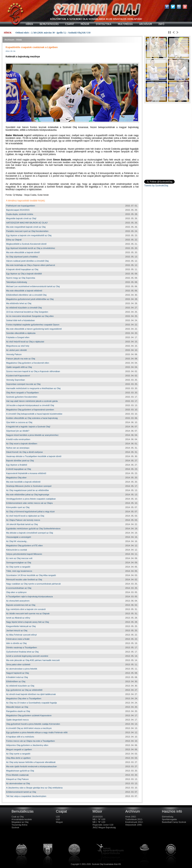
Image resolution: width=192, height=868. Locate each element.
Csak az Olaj (18, 817)
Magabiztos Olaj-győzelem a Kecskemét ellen (28, 363)
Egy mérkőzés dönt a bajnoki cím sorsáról (26, 609)
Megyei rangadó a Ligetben (19, 749)
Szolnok (15, 827)
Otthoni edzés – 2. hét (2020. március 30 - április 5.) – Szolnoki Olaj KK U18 (53, 33)
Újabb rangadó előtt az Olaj (19, 367)
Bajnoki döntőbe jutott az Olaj (20, 461)
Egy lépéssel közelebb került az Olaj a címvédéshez (31, 248)
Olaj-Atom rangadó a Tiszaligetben (22, 393)
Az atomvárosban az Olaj (18, 783)
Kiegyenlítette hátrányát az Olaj (21, 626)
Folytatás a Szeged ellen (18, 337)
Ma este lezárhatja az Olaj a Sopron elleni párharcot (31, 265)
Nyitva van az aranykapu (18, 448)
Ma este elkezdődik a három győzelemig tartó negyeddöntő (34, 329)
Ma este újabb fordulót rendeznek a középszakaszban (32, 766)
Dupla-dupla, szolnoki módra (20, 214)
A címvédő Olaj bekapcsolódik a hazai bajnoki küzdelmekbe (34, 414)
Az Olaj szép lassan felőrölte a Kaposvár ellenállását (31, 762)
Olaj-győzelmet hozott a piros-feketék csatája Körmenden (33, 724)
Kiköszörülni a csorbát (17, 550)
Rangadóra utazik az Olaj (18, 711)
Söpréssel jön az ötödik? (18, 431)
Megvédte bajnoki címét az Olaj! (21, 218)
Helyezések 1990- (134, 825)
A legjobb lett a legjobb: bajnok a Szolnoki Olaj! (28, 427)
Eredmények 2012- (134, 822)
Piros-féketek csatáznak (17, 775)
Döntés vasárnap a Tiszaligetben (22, 647)
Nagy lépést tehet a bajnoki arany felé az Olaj (27, 622)
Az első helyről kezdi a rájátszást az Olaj (25, 516)
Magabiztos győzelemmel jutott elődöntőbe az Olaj (30, 299)
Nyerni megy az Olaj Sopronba (21, 278)
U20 (58, 817)
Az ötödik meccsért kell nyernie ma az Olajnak (28, 613)
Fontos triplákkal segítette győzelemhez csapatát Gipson (33, 325)
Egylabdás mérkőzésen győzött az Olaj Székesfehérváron (33, 529)
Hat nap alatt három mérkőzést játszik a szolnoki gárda (32, 401)
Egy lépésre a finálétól (17, 465)
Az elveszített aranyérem (18, 601)
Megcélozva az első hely (18, 346)
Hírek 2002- (131, 817)
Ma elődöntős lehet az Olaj (19, 303)
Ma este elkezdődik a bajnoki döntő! (23, 252)
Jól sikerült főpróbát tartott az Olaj (22, 524)
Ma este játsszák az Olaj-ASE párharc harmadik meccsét (33, 660)
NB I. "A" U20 (99, 819)
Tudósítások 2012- (134, 819)
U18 (58, 819)
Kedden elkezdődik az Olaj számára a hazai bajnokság (32, 418)
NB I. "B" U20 (99, 822)
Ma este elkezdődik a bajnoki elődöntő (24, 291)
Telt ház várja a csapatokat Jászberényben (26, 796)
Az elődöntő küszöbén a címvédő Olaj (24, 308)
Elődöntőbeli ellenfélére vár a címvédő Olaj (26, 295)
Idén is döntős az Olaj (16, 643)
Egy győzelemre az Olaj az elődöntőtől (24, 690)
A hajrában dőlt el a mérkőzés (20, 737)
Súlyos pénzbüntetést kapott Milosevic (24, 554)
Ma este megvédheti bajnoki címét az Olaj (26, 227)
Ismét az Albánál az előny (18, 618)
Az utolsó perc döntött (16, 350)
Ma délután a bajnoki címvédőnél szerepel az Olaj (30, 533)
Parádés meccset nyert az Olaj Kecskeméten (27, 231)
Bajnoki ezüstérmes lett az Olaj (21, 605)
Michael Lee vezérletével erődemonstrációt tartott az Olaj (33, 286)
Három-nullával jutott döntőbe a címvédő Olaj (27, 261)
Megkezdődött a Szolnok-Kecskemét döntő (26, 244)
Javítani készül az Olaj (17, 630)
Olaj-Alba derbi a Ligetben (18, 758)
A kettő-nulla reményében (18, 439)
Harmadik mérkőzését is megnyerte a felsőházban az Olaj (33, 388)
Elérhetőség (168, 817)
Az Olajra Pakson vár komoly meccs (23, 520)
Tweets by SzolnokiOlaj (156, 186)
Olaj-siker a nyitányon (16, 592)
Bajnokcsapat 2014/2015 (18, 210)
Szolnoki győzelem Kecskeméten (22, 397)
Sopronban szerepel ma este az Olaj (23, 384)
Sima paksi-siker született (18, 664)
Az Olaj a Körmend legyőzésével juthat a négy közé (30, 512)
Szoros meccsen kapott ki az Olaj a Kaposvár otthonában (33, 371)
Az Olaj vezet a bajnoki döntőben (22, 444)
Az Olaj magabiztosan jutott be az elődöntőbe (27, 490)
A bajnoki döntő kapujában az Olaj (22, 269)
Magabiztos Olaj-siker (16, 478)
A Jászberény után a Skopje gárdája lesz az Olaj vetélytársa (34, 788)
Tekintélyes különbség (17, 282)
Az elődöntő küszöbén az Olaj (20, 686)
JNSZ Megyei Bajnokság (104, 827)
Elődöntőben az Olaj (16, 681)
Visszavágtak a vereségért (19, 537)
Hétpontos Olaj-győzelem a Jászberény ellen (27, 745)
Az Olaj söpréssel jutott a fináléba (22, 257)
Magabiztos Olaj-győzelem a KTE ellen (24, 546)
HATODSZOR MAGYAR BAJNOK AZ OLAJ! (27, 223)
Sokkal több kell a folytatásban (21, 320)
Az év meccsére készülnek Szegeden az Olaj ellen (30, 316)
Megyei (59, 822)
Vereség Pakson (14, 354)
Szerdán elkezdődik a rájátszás (21, 333)
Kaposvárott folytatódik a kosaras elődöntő (26, 473)
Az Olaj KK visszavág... (17, 541)
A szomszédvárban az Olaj (19, 588)
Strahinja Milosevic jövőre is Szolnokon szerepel (29, 486)
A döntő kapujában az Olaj (19, 469)
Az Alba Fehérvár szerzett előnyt (21, 635)
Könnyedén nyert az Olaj (18, 507)
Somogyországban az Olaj (19, 563)
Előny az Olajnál (14, 240)
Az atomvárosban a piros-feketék (22, 669)
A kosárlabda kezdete (22, 819)
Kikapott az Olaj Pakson (17, 779)
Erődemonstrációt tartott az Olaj (21, 792)
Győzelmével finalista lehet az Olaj (22, 652)
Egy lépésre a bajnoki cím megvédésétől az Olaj (29, 235)
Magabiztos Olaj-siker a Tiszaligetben (24, 698)
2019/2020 (98, 817)
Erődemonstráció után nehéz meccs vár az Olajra (29, 503)
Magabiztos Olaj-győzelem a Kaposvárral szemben (30, 410)
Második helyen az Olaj (17, 707)
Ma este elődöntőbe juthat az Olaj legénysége (28, 495)
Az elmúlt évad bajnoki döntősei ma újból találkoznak (31, 694)
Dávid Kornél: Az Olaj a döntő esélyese (24, 452)
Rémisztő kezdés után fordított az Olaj (24, 580)
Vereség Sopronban (16, 380)
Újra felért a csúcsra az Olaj (19, 422)
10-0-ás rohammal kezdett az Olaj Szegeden (27, 312)
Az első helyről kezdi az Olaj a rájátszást (25, 342)
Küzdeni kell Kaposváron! (18, 376)
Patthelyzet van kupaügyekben (21, 206)
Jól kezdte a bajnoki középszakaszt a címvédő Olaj (30, 405)
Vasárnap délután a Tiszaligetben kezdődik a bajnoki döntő (34, 456)
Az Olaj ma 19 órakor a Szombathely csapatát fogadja (32, 703)
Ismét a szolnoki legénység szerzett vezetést (27, 656)
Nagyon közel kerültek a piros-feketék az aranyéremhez (32, 435)
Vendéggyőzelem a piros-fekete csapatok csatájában (31, 499)
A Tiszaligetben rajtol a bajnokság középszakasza (29, 596)
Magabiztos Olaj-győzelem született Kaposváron (29, 715)
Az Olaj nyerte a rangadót (18, 567)
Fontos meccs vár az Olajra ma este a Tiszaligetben (31, 741)
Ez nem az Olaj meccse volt (19, 558)
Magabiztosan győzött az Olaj (20, 771)
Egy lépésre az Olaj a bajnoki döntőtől (24, 274)
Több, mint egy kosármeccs (19, 571)
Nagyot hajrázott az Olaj (17, 673)
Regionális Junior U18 (103, 825)
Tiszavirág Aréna (19, 825)
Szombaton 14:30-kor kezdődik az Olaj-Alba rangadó (31, 575)
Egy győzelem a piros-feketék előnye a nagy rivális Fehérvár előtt (37, 732)
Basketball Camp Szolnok (174, 822)
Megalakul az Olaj (20, 822)
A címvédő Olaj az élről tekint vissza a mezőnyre (29, 728)
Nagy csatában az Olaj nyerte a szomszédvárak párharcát (33, 584)
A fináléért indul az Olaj (17, 677)
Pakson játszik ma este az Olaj (21, 359)
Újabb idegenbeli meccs (17, 720)
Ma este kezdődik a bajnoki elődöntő (23, 482)
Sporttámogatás (169, 819)
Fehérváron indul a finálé (18, 639)
